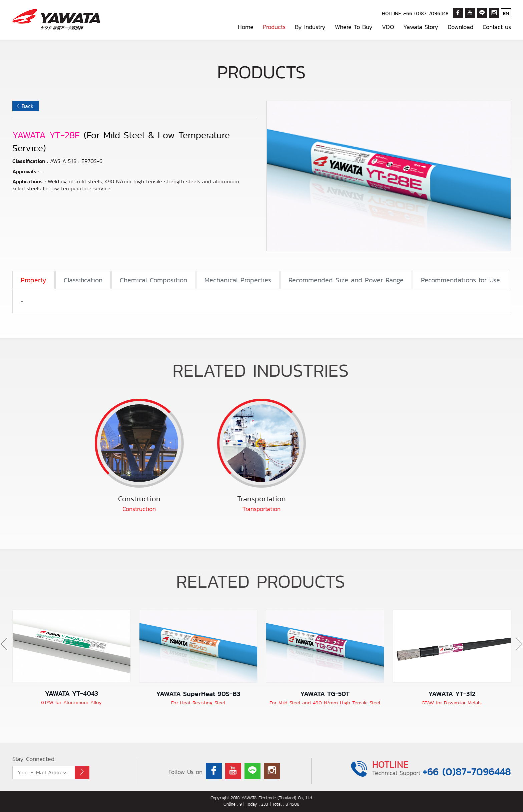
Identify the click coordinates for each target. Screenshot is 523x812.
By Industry (310, 27)
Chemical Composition (153, 280)
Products (274, 27)
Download (460, 27)
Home (246, 27)
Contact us (497, 27)
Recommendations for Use (460, 280)
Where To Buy (354, 27)
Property (34, 280)
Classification (83, 280)
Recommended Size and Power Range (346, 280)
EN (506, 13)
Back (28, 106)
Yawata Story (421, 27)
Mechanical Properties (238, 280)
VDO (388, 27)
